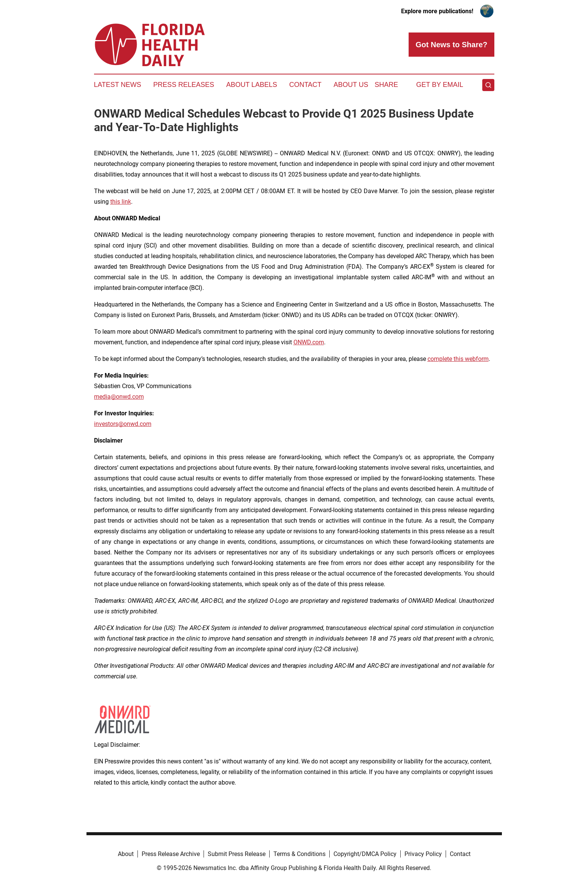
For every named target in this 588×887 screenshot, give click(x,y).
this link (121, 202)
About (126, 854)
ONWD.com (309, 342)
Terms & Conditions (299, 854)
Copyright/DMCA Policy (365, 854)
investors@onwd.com (123, 424)
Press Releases (184, 85)
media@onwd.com (119, 397)
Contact (306, 85)
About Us (351, 85)
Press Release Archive (171, 854)
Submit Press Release (237, 854)
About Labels (252, 85)
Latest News (118, 85)
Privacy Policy (423, 854)
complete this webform (458, 359)
